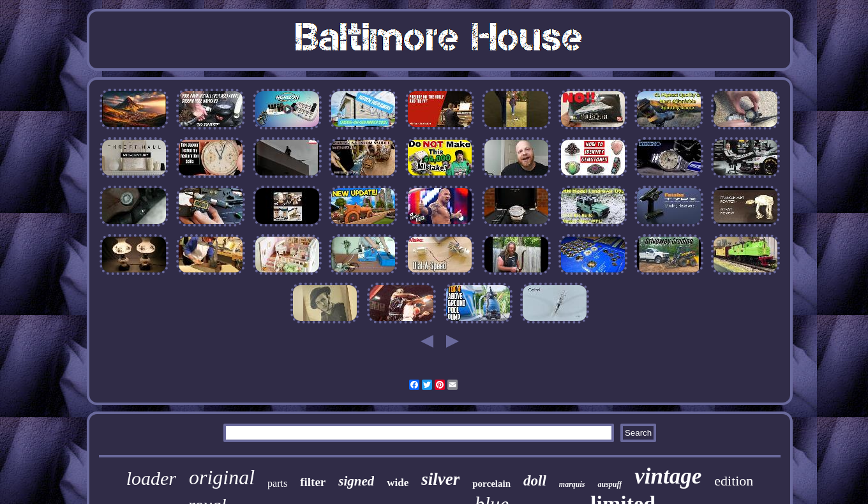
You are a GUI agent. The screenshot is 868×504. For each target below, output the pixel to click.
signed (356, 481)
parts (277, 483)
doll (535, 481)
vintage (668, 476)
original (222, 477)
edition (734, 481)
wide (398, 483)
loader (151, 478)
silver (440, 479)
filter (313, 482)
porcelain (491, 484)
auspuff (610, 484)
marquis (572, 484)
